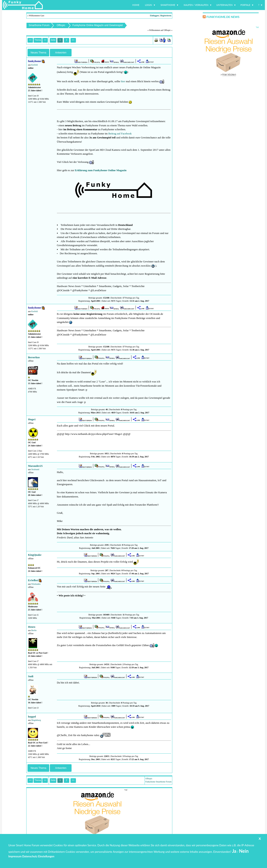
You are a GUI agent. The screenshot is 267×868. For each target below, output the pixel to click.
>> (73, 40)
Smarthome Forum (39, 25)
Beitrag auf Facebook (120, 133)
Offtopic (61, 25)
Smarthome (168, 5)
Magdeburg (36, 720)
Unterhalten (224, 5)
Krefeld (35, 65)
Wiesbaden (36, 584)
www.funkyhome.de (136, 857)
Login (149, 5)
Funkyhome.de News (223, 17)
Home (136, 5)
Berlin (34, 630)
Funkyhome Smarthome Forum (159, 782)
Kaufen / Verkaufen (196, 5)
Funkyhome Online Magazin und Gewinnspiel (98, 25)
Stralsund (35, 469)
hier (123, 81)
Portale (245, 5)
